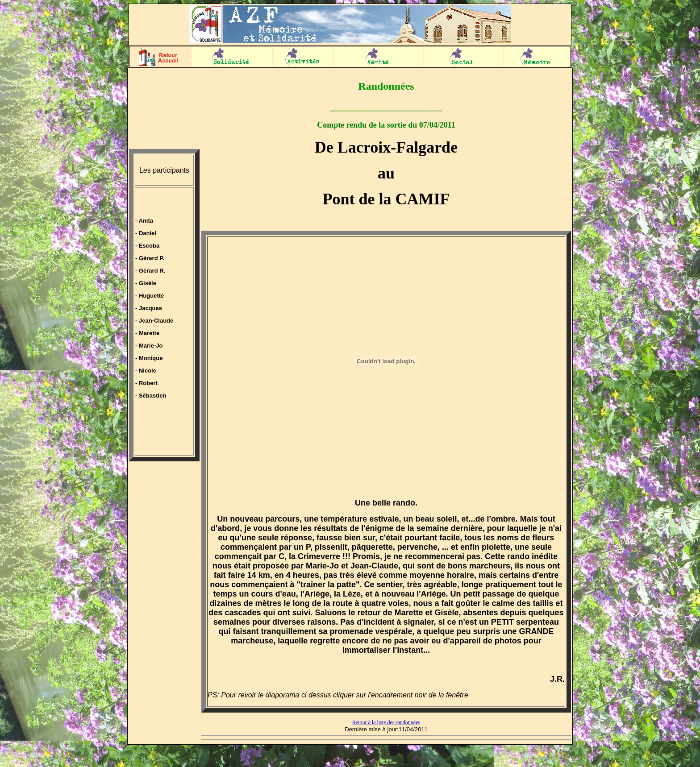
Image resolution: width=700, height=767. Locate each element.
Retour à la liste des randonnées (386, 722)
